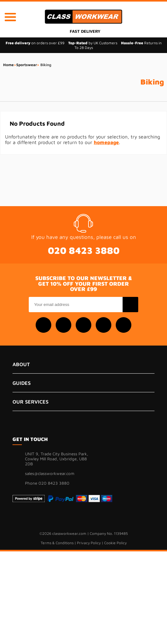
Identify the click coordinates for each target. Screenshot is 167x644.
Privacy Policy (89, 543)
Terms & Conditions (57, 543)
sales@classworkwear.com (50, 473)
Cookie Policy (115, 543)
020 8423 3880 (84, 250)
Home (8, 65)
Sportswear (27, 65)
